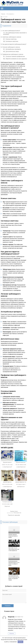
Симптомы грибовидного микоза (11, 37)
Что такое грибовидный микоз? (10, 31)
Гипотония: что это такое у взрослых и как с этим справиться (14, 549)
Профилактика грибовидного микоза (12, 54)
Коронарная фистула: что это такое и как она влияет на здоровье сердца (14, 578)
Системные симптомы (11, 41)
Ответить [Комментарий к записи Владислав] (12, 634)
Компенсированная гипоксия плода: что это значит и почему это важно (14, 563)
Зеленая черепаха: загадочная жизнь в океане (13, 536)
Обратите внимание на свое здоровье (15, 59)
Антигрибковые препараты (12, 49)
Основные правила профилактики (14, 56)
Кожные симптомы (10, 39)
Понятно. (20, 642)
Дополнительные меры (11, 51)
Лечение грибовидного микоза (10, 47)
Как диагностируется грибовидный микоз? (14, 44)
